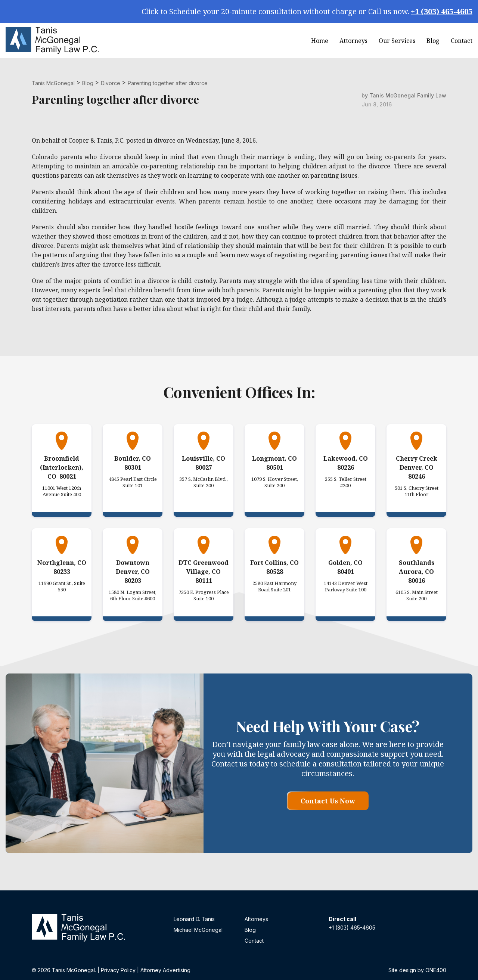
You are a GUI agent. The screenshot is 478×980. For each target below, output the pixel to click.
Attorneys (353, 41)
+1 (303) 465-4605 (442, 11)
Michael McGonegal (198, 930)
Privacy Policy (118, 970)
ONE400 (436, 970)
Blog (433, 41)
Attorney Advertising (165, 970)
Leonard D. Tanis (194, 919)
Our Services (397, 41)
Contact (462, 41)
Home (320, 41)
